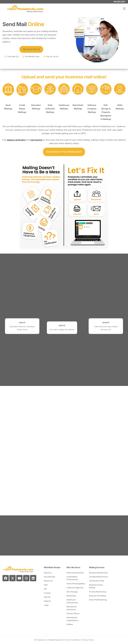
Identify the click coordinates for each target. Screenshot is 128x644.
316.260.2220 (119, 2)
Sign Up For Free (31, 49)
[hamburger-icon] (124, 9)
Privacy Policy (88, 640)
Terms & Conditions (73, 640)
